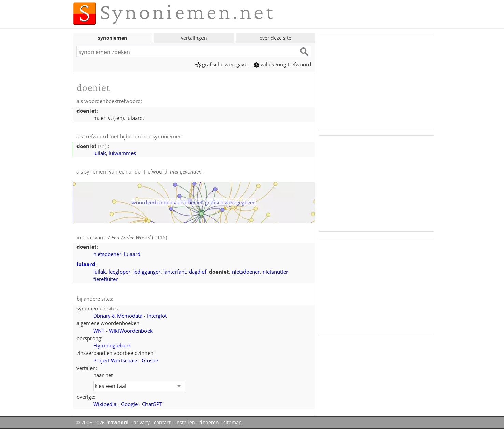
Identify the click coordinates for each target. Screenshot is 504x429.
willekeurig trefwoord (282, 64)
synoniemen (113, 38)
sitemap (233, 423)
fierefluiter (106, 279)
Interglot (157, 316)
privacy (141, 423)
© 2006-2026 (102, 423)
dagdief (198, 272)
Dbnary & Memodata (118, 316)
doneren (209, 423)
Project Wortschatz (115, 360)
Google (129, 404)
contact (162, 423)
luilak (100, 153)
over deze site (275, 38)
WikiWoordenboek (131, 331)
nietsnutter (275, 272)
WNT (99, 331)
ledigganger (147, 272)
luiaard (132, 254)
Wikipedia (105, 404)
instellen (185, 423)
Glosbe (150, 360)
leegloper (120, 272)
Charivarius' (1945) (125, 237)
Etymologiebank (112, 345)
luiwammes (122, 153)
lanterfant (175, 272)
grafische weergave (221, 64)
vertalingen (194, 38)
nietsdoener (107, 254)
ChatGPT (152, 404)
